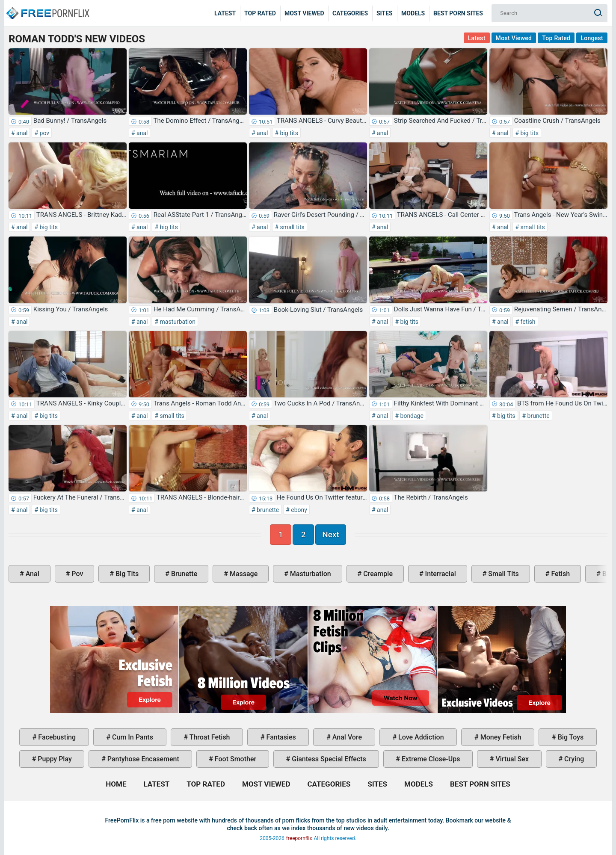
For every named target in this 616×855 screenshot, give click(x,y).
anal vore (346, 737)
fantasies (280, 737)
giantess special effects (328, 759)
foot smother (235, 759)
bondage (411, 416)
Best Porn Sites (458, 13)
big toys (570, 737)
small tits (292, 227)
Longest (592, 38)
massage (243, 574)
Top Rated (260, 13)
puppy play (54, 759)
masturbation (177, 322)
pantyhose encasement (142, 759)
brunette (538, 416)
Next (331, 534)
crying (573, 759)
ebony (298, 510)
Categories (350, 13)
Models (413, 13)
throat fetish (209, 737)
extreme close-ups (430, 759)
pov (44, 133)
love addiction (420, 737)
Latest (225, 13)
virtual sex (511, 759)
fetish (527, 322)
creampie (377, 574)
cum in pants (132, 737)
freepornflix (299, 838)
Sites (385, 13)
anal (21, 133)
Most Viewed (304, 13)
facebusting (56, 737)
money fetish (500, 737)
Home (47, 7)
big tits (288, 133)
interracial (440, 574)
